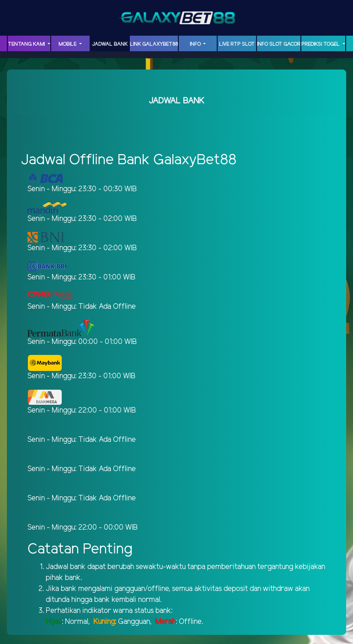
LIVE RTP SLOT (237, 44)
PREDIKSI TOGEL (321, 44)
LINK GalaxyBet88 (154, 44)
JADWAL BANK (110, 44)
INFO (196, 44)
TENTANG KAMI (27, 44)
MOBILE (68, 44)
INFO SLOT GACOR (279, 44)
